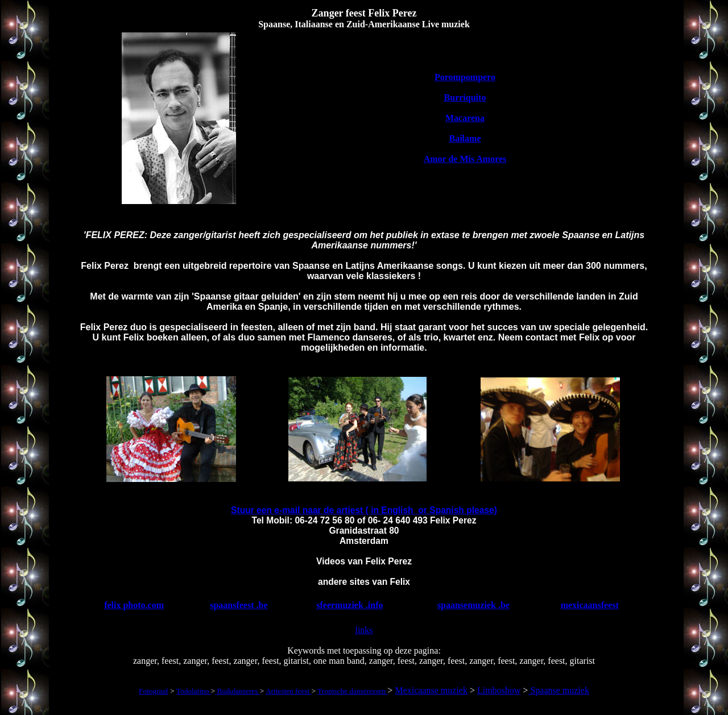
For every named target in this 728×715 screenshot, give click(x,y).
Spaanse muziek (559, 690)
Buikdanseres (237, 691)
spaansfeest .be (239, 605)
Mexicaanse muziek (431, 690)
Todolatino (194, 691)
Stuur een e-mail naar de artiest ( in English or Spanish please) (364, 510)
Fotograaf (154, 691)
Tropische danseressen (352, 691)
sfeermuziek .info (349, 605)
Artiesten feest (289, 691)
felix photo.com (134, 605)
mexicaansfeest (590, 605)
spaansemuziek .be (473, 605)
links (364, 630)
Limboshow (499, 690)
